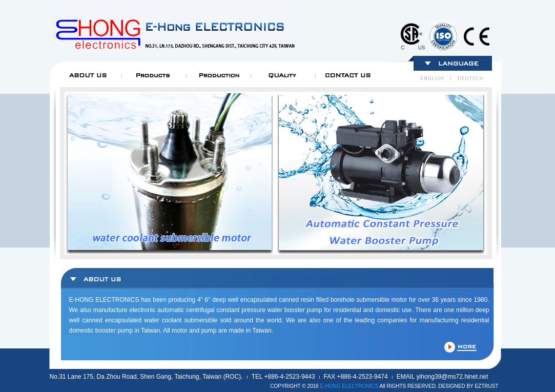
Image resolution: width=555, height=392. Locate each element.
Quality (282, 75)
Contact (347, 75)
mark (412, 36)
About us (89, 75)
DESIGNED (451, 386)
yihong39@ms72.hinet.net (453, 377)
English (434, 78)
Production (218, 75)
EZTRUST (486, 386)
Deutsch (469, 78)
